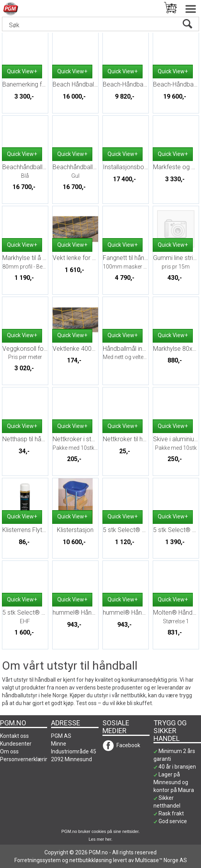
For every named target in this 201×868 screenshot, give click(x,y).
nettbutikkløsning (91, 860)
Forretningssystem (38, 860)
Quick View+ (22, 71)
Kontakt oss (14, 736)
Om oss (9, 751)
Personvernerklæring (26, 759)
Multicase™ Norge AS (161, 860)
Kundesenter (16, 744)
